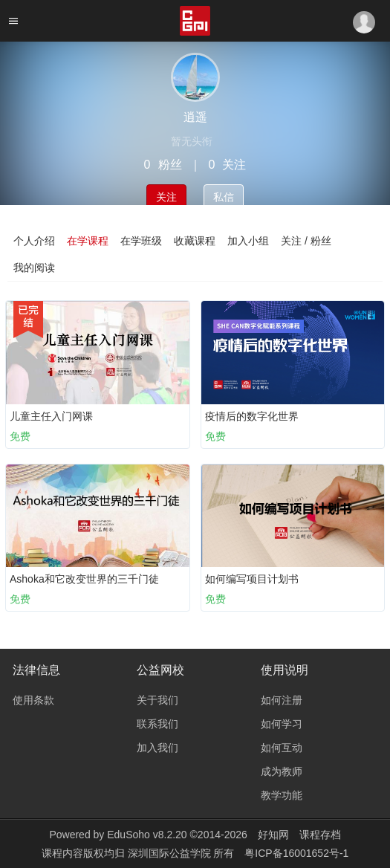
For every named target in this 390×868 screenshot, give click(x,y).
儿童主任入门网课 (51, 416)
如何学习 (282, 724)
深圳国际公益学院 (171, 853)
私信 (224, 197)
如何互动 (282, 748)
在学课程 (88, 241)
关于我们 (157, 700)
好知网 (273, 835)
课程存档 (320, 835)
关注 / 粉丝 (306, 241)
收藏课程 (195, 241)
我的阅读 (34, 268)
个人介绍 (34, 241)
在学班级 (141, 241)
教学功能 (282, 795)
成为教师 (282, 771)
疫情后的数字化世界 (252, 416)
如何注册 (282, 700)
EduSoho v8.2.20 (147, 835)
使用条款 (33, 700)
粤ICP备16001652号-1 (296, 853)
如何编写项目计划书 (252, 579)
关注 (166, 197)
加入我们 (157, 748)
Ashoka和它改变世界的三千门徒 (84, 579)
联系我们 (157, 724)
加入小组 (248, 241)
